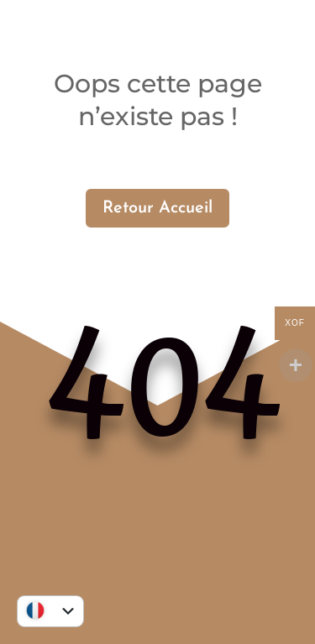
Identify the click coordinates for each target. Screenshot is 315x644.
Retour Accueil (157, 208)
